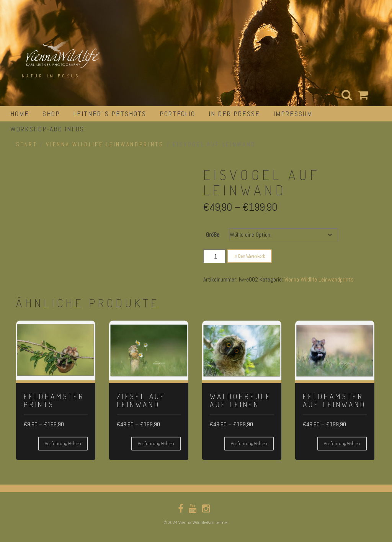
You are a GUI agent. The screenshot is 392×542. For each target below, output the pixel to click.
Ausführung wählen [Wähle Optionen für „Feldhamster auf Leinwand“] (342, 443)
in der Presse (234, 114)
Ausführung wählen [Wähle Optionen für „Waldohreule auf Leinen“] (249, 443)
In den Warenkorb (249, 256)
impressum (293, 114)
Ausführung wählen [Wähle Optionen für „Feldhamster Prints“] (63, 443)
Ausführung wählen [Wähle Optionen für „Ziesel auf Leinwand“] (156, 443)
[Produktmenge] (214, 256)
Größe (213, 235)
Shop (51, 114)
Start (27, 144)
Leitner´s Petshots (110, 114)
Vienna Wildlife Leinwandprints (105, 144)
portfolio (177, 114)
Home (20, 114)
